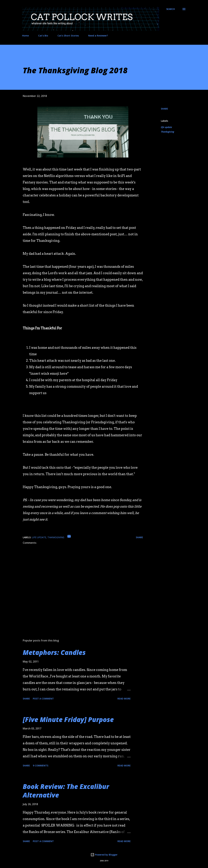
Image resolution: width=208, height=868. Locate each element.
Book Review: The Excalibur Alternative (66, 791)
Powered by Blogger (104, 855)
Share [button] (164, 109)
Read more (124, 699)
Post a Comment (43, 699)
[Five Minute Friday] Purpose (68, 719)
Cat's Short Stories (68, 36)
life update (166, 127)
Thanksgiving (167, 132)
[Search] (171, 9)
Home (25, 36)
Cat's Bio (43, 36)
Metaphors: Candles (54, 652)
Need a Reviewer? (98, 36)
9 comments (41, 765)
